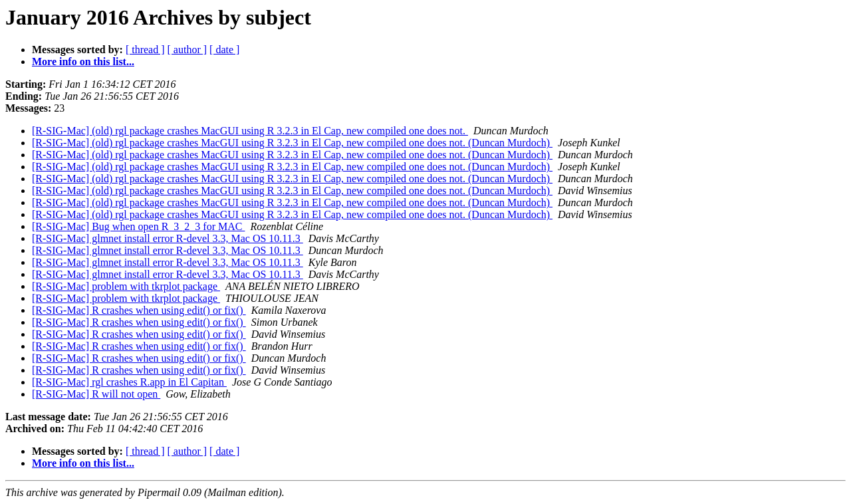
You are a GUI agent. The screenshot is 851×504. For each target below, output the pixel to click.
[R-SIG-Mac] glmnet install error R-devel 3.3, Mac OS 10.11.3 (168, 238)
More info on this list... (83, 62)
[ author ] (187, 50)
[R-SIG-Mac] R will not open (96, 394)
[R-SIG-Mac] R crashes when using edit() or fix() (139, 310)
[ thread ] (145, 50)
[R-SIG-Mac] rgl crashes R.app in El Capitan (129, 382)
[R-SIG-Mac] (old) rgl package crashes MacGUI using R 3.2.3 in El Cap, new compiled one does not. (250, 131)
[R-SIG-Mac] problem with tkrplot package (126, 286)
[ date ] (224, 50)
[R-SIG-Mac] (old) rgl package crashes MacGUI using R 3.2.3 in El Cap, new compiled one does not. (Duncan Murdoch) (292, 143)
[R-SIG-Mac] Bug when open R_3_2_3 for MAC (138, 226)
